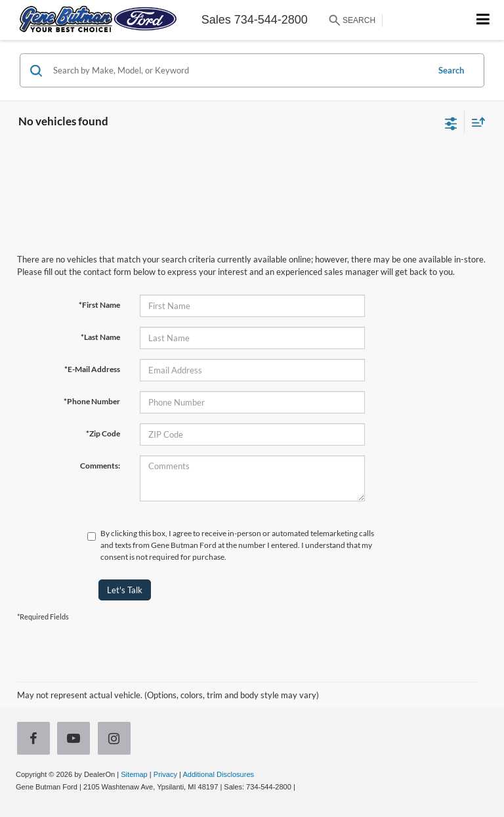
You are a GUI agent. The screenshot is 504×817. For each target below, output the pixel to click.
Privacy (165, 774)
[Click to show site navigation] (483, 20)
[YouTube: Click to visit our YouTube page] (76, 740)
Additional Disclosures (218, 774)
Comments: (100, 466)
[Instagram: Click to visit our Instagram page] (117, 740)
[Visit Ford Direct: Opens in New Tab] (301, 787)
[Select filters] (451, 122)
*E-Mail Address (92, 369)
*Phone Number (92, 401)
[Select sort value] (475, 122)
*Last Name (100, 337)
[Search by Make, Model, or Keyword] (239, 70)
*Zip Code (103, 433)
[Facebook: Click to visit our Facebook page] (36, 740)
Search (451, 70)
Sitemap (134, 774)
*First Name (99, 305)
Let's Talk (125, 590)
